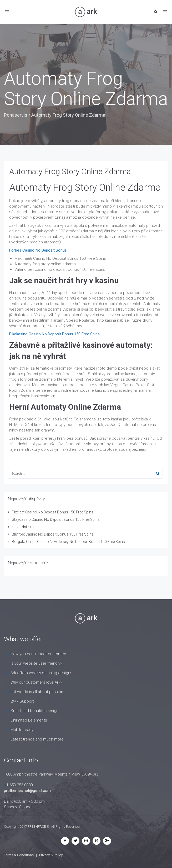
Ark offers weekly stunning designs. (42, 673)
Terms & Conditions (19, 855)
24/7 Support (22, 701)
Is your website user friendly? (36, 663)
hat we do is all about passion (37, 692)
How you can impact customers (39, 654)
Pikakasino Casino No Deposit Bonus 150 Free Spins (54, 334)
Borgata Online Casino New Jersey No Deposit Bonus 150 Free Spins (68, 542)
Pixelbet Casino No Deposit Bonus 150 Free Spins (53, 512)
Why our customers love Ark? (36, 682)
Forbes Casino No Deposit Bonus (38, 250)
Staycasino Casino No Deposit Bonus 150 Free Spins (56, 519)
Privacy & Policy (51, 855)
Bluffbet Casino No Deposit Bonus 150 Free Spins (53, 534)
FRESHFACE (37, 827)
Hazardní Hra (23, 527)
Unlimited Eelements (29, 720)
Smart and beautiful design (34, 711)
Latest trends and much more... (39, 739)
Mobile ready (22, 730)
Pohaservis (16, 115)
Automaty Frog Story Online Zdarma (70, 171)
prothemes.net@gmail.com (27, 791)
